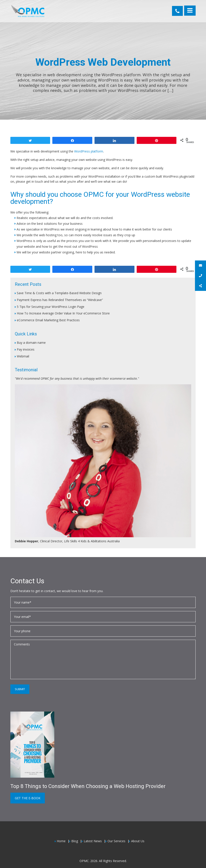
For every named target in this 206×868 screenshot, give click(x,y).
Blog (75, 841)
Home (61, 841)
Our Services (116, 841)
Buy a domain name (31, 343)
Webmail (23, 356)
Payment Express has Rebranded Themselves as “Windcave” (60, 300)
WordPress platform (89, 151)
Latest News (93, 841)
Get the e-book (28, 798)
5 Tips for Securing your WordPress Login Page (51, 307)
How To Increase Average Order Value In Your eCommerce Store (63, 313)
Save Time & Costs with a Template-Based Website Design (59, 293)
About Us (138, 841)
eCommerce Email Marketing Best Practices (48, 320)
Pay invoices (26, 349)
